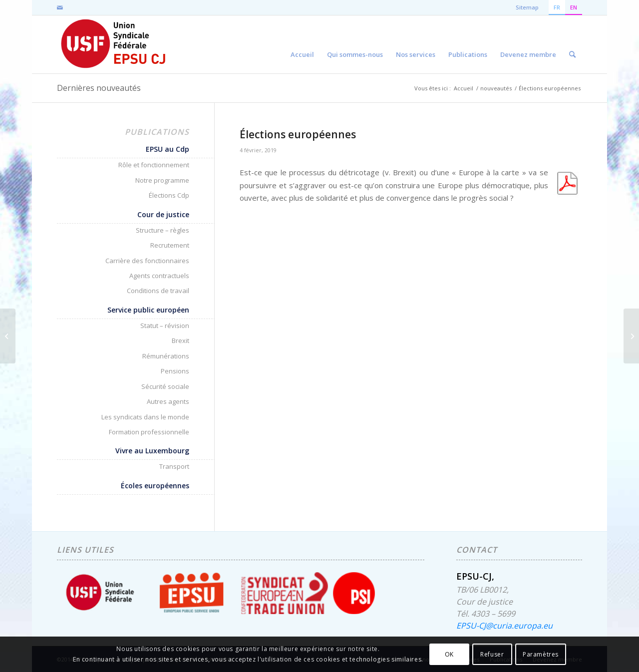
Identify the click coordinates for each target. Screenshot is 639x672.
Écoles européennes (155, 486)
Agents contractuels (159, 276)
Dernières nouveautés (99, 88)
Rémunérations (166, 356)
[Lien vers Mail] (60, 7)
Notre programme (162, 180)
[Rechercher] (572, 44)
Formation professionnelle (149, 432)
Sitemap (527, 7)
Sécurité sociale (165, 386)
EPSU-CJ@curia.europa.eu (504, 626)
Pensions (175, 371)
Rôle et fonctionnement (154, 165)
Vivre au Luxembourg (152, 451)
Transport (174, 466)
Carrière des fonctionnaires (147, 261)
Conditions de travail (158, 291)
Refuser (492, 654)
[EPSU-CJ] (114, 44)
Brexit (180, 340)
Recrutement (170, 245)
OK (449, 654)
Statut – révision (165, 326)
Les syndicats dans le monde (145, 417)
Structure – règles (162, 230)
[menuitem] (302, 44)
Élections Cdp (169, 195)
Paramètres (541, 654)
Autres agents (168, 401)
